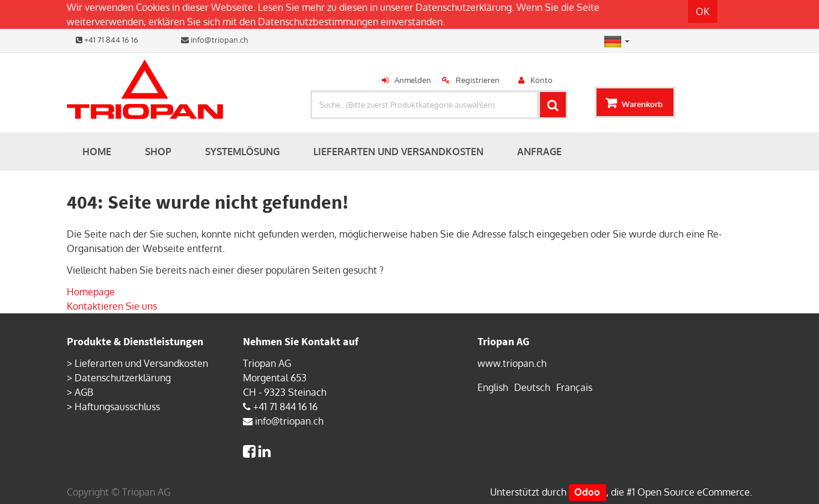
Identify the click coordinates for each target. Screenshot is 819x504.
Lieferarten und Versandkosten (141, 363)
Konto (541, 80)
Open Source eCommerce (694, 492)
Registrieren (478, 80)
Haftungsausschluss (117, 407)
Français (574, 387)
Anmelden (413, 80)
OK (703, 11)
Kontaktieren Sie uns (112, 306)
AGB (84, 392)
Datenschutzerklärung (464, 7)
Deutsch (532, 387)
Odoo (587, 492)
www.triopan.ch (512, 363)
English (493, 387)
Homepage (91, 292)
